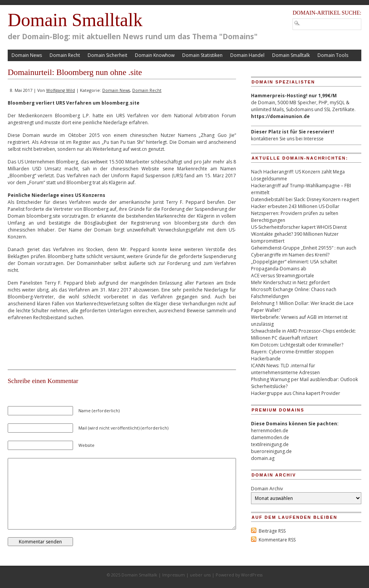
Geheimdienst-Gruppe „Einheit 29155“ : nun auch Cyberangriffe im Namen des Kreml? (304, 251)
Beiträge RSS (272, 531)
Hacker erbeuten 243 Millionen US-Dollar (295, 206)
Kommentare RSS (277, 540)
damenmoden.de (270, 437)
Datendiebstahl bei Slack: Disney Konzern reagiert (305, 199)
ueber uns (200, 575)
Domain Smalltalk (75, 20)
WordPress (252, 575)
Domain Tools (333, 55)
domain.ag (263, 458)
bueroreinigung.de (271, 451)
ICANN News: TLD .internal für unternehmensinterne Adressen (285, 369)
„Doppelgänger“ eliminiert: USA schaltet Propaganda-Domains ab (294, 265)
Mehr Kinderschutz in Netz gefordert (290, 282)
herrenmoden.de (270, 431)
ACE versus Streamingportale (283, 276)
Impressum (174, 575)
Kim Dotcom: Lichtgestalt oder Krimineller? (297, 345)
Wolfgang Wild (61, 90)
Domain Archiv (267, 489)
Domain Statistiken (202, 55)
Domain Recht (65, 55)
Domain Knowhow (155, 55)
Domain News (27, 55)
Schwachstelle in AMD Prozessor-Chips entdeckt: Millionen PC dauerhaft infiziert (303, 334)
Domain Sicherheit (107, 55)
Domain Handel (247, 55)
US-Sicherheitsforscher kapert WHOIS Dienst (299, 227)
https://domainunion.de (280, 116)
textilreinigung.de (270, 444)
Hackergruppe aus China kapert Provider (296, 393)
